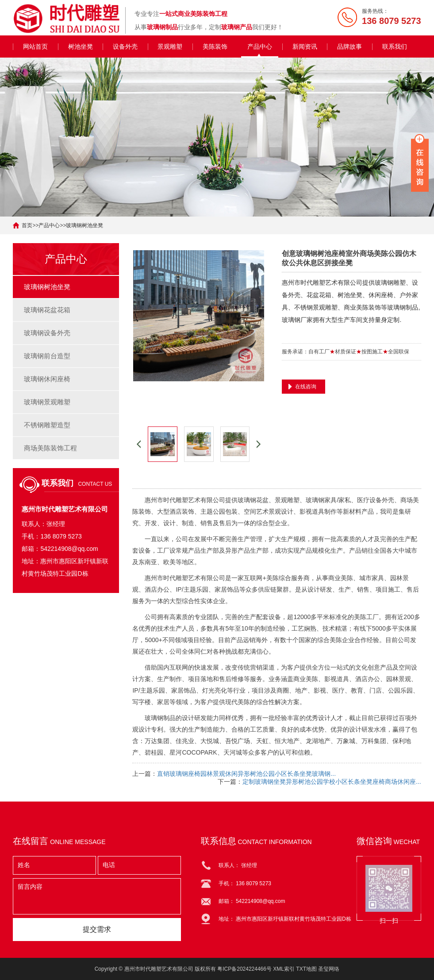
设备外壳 (125, 46)
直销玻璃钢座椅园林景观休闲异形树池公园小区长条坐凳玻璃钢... (246, 774)
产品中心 (260, 46)
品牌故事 (350, 46)
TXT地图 (306, 969)
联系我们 (395, 46)
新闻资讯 (305, 46)
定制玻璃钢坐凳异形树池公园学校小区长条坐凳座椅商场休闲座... (332, 782)
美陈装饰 (215, 46)
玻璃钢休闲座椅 (47, 379)
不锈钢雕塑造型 (47, 425)
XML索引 (284, 969)
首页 (27, 225)
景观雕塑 (170, 46)
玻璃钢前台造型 (47, 356)
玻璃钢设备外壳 (47, 333)
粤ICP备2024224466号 (244, 969)
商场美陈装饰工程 (50, 448)
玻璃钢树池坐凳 (84, 225)
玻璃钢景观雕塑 (47, 402)
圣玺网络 (329, 969)
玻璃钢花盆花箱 (47, 310)
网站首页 (35, 46)
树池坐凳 (81, 46)
